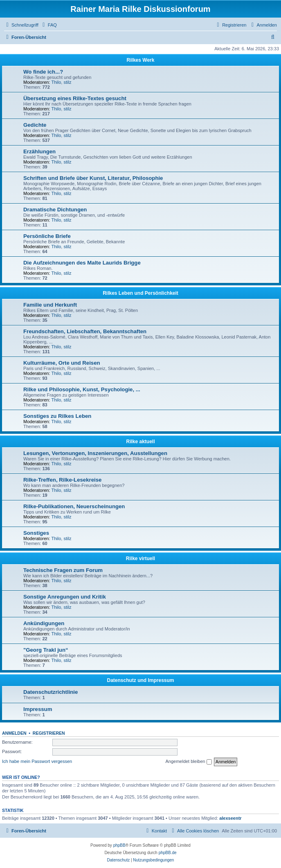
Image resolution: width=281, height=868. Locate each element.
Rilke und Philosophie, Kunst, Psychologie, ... (82, 389)
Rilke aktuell (140, 442)
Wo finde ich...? (43, 72)
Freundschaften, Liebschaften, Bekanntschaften (85, 331)
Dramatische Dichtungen (55, 210)
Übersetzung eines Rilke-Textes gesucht (75, 98)
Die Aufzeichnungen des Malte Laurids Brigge (82, 263)
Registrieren (49, 733)
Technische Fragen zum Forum (63, 570)
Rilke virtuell (140, 558)
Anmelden (14, 733)
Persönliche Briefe (47, 236)
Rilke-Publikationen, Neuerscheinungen (74, 506)
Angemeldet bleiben (188, 762)
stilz (67, 82)
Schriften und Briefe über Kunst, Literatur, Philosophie (93, 178)
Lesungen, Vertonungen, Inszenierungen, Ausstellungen (95, 453)
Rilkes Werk (141, 60)
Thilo (56, 82)
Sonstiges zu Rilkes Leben (57, 416)
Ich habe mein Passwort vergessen (37, 761)
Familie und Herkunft (50, 305)
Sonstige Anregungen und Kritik (65, 597)
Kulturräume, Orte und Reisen (62, 363)
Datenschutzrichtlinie (51, 692)
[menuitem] (49, 25)
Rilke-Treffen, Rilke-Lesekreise (62, 480)
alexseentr (230, 818)
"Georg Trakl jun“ (46, 650)
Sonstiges (36, 533)
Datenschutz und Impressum (140, 680)
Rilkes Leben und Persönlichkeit (140, 293)
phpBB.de (168, 853)
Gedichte (35, 125)
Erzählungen (39, 151)
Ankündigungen (44, 623)
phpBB (119, 845)
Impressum (38, 709)
